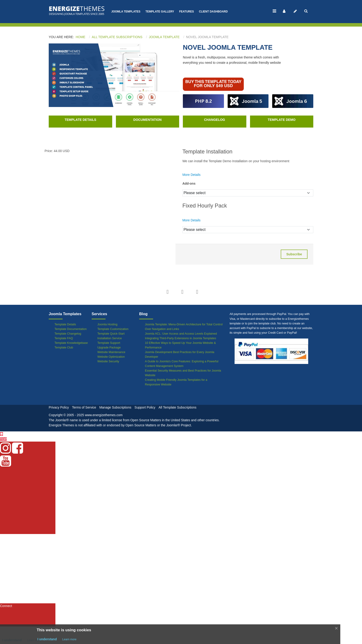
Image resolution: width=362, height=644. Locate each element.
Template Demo (282, 120)
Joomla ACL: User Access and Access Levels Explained (181, 334)
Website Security (108, 361)
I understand (47, 639)
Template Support (109, 343)
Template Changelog (68, 334)
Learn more (69, 639)
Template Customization (113, 329)
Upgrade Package (109, 348)
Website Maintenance (111, 352)
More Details (192, 175)
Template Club (64, 348)
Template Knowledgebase (71, 343)
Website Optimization (111, 357)
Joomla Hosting (107, 324)
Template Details (80, 120)
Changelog (215, 120)
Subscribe (294, 254)
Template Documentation (71, 329)
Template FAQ (64, 338)
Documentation (148, 120)
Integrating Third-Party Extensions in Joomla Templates (181, 338)
